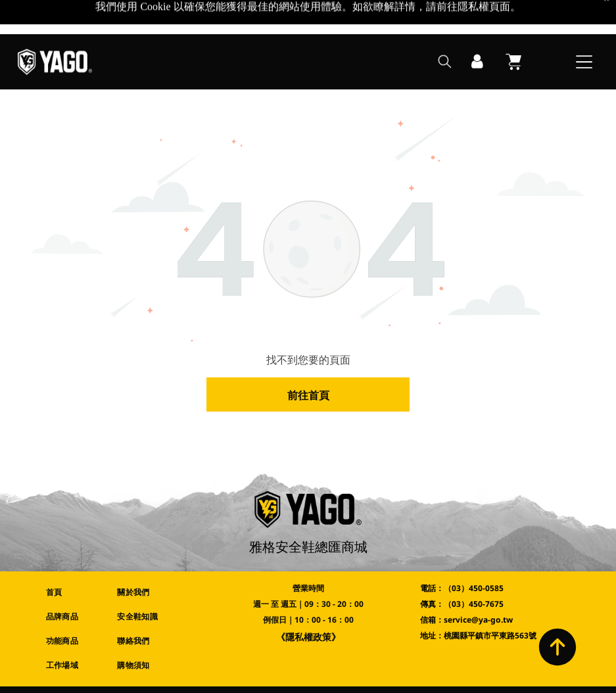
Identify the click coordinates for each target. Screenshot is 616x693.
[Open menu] (584, 28)
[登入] (477, 28)
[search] (445, 29)
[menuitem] (72, 558)
